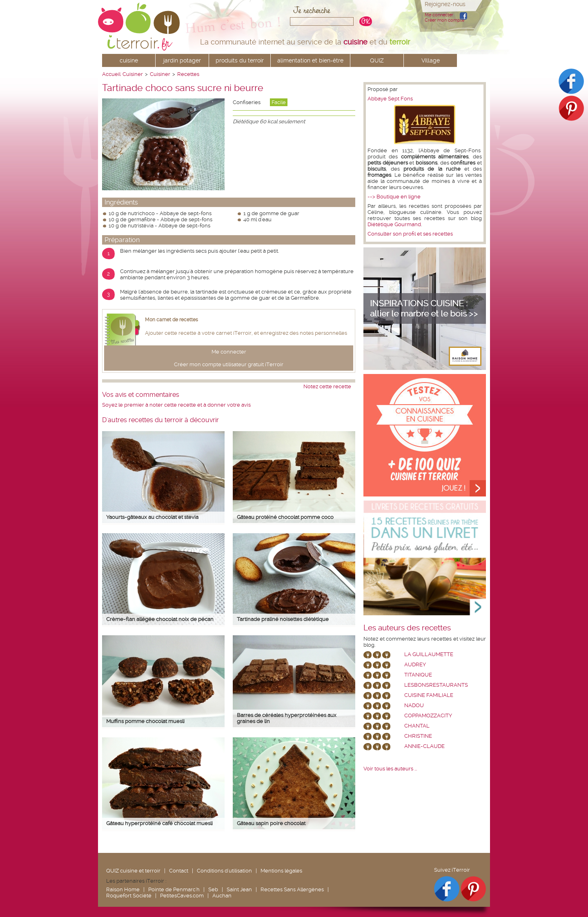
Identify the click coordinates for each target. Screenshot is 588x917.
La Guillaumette (429, 654)
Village (431, 60)
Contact (179, 871)
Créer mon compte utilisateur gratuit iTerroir (229, 364)
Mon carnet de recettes (171, 320)
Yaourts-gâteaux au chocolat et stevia (152, 517)
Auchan (222, 896)
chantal (417, 726)
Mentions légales (281, 871)
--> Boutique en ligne (394, 197)
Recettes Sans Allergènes (292, 889)
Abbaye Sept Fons (390, 99)
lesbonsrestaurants (436, 685)
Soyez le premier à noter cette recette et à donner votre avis (176, 405)
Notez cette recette (327, 386)
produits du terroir (240, 60)
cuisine (129, 60)
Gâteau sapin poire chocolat (271, 823)
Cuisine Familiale (429, 695)
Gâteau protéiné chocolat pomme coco (285, 517)
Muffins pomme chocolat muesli (145, 721)
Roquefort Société (129, 896)
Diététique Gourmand (394, 224)
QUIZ (377, 60)
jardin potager (182, 60)
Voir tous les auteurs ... (390, 769)
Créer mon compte (444, 20)
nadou (414, 705)
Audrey (415, 664)
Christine (418, 736)
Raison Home (123, 889)
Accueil (111, 74)
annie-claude (424, 746)
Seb (213, 889)
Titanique (418, 675)
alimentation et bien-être (310, 60)
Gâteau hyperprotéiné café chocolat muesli (159, 823)
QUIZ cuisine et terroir (133, 871)
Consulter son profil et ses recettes (410, 234)
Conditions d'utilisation (224, 871)
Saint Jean (239, 889)
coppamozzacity (428, 716)
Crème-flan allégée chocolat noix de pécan (160, 619)
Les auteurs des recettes (407, 628)
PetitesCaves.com (182, 896)
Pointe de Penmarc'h (174, 889)
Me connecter (439, 15)
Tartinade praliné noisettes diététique (283, 619)
